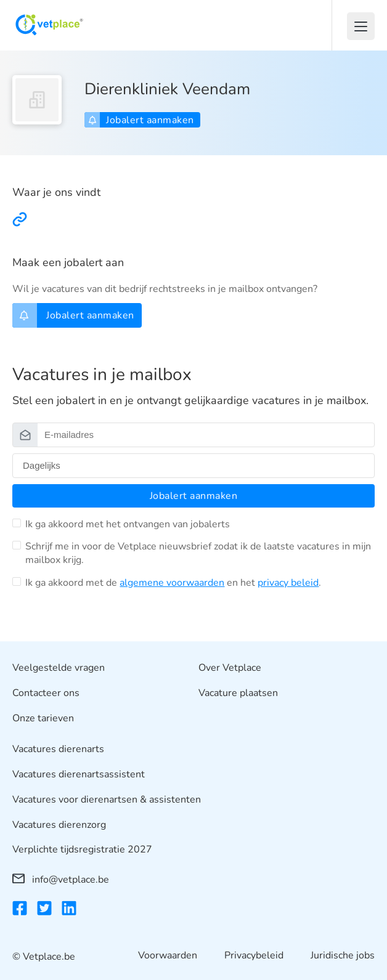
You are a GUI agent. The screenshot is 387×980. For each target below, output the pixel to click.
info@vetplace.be (61, 880)
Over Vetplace (230, 668)
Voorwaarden (168, 956)
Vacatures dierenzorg (59, 825)
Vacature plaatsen (238, 693)
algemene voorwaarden (172, 583)
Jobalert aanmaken (141, 120)
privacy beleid (288, 583)
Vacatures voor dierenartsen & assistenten (107, 800)
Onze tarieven (43, 718)
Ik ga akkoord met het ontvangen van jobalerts (128, 524)
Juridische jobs (343, 956)
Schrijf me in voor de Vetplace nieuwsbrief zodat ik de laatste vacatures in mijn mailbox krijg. (198, 553)
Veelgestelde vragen (59, 668)
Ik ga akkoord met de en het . (173, 583)
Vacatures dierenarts (58, 750)
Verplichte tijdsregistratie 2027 (82, 850)
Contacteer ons (46, 693)
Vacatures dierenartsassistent (79, 774)
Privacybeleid (254, 956)
